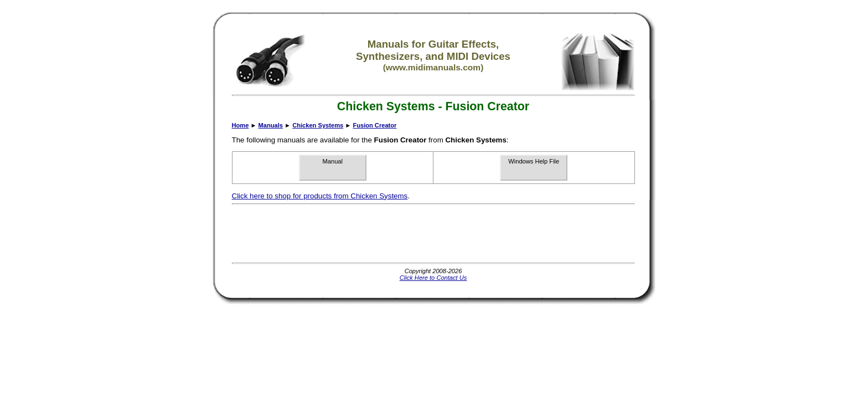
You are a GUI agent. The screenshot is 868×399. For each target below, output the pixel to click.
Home (241, 125)
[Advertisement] (433, 234)
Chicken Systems (318, 125)
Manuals (271, 125)
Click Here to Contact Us (433, 278)
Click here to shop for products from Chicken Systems (320, 196)
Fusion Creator (374, 125)
